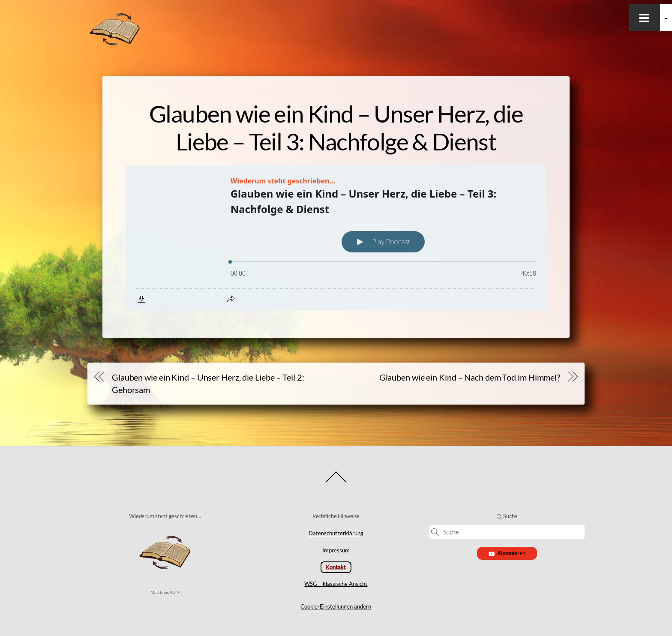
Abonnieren (507, 553)
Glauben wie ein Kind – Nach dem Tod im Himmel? (470, 377)
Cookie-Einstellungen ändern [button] (336, 606)
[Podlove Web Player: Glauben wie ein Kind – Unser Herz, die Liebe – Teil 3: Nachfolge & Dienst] (336, 238)
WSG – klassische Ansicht (336, 584)
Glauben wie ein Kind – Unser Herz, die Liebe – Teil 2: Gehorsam (208, 383)
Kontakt (336, 567)
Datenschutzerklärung (336, 533)
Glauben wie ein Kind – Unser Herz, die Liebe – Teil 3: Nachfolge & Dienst (336, 127)
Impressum (336, 550)
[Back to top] (336, 481)
